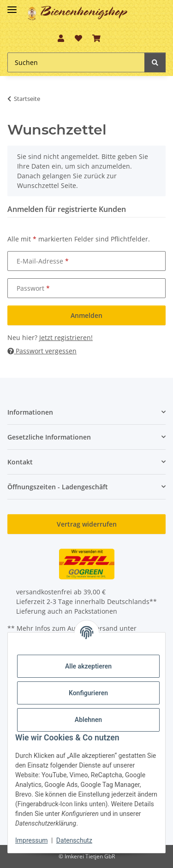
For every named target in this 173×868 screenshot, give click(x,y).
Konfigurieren (88, 693)
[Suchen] (155, 62)
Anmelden (86, 315)
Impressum (31, 840)
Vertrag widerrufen (87, 524)
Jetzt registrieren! (66, 337)
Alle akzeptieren (88, 666)
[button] (61, 38)
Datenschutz (74, 840)
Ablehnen (88, 720)
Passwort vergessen (42, 351)
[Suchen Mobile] (76, 62)
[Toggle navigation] (12, 6)
